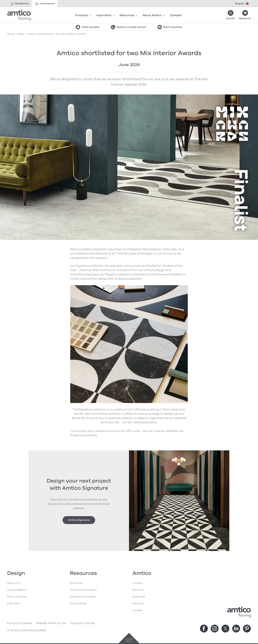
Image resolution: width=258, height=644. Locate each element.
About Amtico (154, 15)
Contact (176, 15)
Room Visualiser (17, 597)
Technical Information (83, 590)
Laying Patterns (17, 590)
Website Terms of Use (51, 623)
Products (83, 15)
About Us (138, 590)
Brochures (76, 583)
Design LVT (14, 583)
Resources (129, 15)
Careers (138, 610)
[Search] (230, 15)
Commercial (45, 4)
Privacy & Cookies (20, 623)
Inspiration (106, 15)
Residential (19, 4)
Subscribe (139, 597)
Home (11, 34)
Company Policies (83, 623)
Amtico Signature (79, 520)
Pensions (138, 604)
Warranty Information (83, 597)
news (21, 34)
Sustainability (78, 604)
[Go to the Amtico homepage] (19, 15)
